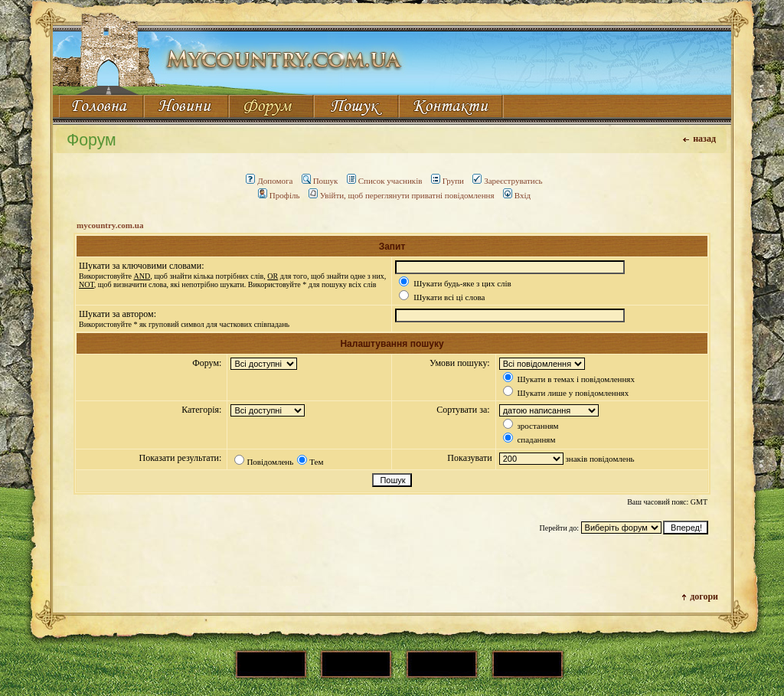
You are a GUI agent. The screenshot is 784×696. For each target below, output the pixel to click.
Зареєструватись (507, 181)
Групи (448, 181)
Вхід (517, 195)
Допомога (269, 181)
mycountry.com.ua (110, 225)
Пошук (320, 181)
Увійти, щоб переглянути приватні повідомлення (402, 195)
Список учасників (385, 181)
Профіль (279, 195)
